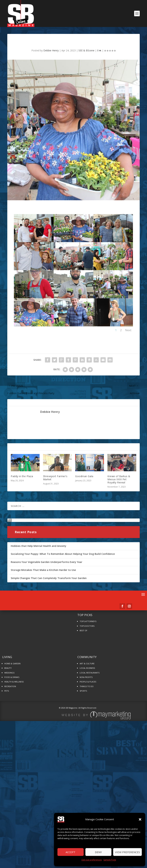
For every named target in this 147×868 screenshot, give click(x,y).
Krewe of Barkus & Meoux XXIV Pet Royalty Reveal (119, 479)
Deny (98, 852)
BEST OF (83, 759)
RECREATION (10, 815)
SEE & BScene (86, 50)
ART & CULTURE (87, 792)
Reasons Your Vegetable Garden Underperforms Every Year (47, 690)
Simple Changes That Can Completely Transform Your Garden (49, 706)
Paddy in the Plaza (22, 476)
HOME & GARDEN (12, 792)
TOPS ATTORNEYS (88, 750)
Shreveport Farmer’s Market (55, 478)
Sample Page (110, 860)
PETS (7, 819)
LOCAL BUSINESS (87, 796)
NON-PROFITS (86, 805)
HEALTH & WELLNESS (14, 810)
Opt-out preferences (92, 860)
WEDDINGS (9, 801)
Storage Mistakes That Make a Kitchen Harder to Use (43, 698)
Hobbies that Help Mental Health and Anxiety (39, 674)
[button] (140, 819)
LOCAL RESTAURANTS (90, 801)
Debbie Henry (51, 50)
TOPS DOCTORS (87, 754)
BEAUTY (8, 796)
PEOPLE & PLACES (88, 810)
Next (128, 330)
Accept (70, 852)
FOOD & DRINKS (12, 805)
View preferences (127, 852)
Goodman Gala (84, 476)
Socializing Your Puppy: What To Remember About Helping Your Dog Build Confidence (63, 682)
